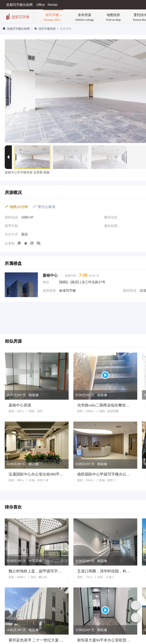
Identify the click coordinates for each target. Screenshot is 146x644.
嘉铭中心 (50, 275)
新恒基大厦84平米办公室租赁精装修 (105, 640)
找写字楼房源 (45, 29)
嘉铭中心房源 (20, 405)
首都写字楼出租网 (16, 29)
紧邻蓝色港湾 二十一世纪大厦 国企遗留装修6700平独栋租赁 (37, 640)
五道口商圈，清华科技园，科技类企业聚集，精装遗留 (105, 571)
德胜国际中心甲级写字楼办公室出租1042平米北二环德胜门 (105, 474)
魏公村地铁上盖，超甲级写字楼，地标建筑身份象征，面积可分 (37, 571)
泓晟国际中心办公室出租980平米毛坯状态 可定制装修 (37, 474)
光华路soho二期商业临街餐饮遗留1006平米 (105, 405)
